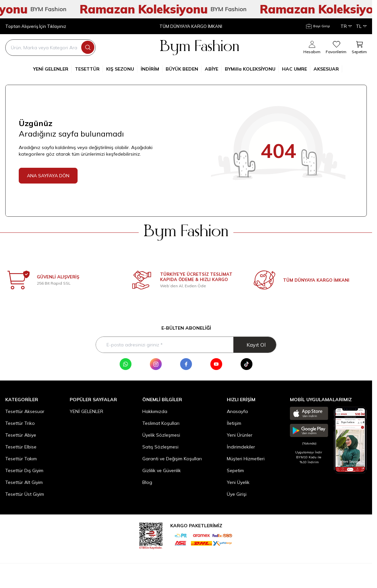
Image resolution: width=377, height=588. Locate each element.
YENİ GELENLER (52, 69)
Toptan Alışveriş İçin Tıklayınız (36, 26)
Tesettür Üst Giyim (25, 494)
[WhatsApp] (126, 364)
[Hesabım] (318, 26)
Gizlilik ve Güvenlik (162, 470)
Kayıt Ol (256, 345)
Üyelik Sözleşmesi (161, 435)
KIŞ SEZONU (122, 69)
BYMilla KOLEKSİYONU (252, 69)
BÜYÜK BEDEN (184, 69)
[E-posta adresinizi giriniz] (186, 345)
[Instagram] (156, 364)
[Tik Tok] (247, 364)
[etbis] (151, 535)
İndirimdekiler (241, 447)
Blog (147, 482)
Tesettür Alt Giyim (24, 482)
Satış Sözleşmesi (160, 447)
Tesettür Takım (21, 459)
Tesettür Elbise (21, 447)
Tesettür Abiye (21, 435)
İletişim (234, 423)
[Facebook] (186, 364)
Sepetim (235, 470)
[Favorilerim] (336, 48)
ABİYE (213, 69)
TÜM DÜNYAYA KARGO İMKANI (191, 26)
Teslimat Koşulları (161, 423)
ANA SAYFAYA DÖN (48, 176)
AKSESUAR (328, 69)
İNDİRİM (152, 69)
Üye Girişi (237, 494)
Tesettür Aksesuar (25, 411)
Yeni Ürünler (240, 435)
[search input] (50, 48)
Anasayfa (237, 411)
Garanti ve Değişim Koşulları (172, 459)
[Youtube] (216, 364)
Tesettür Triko (20, 423)
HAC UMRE (296, 69)
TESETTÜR (89, 69)
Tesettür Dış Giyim (24, 470)
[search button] (88, 47)
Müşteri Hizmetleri (246, 459)
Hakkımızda (155, 411)
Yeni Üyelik (238, 482)
